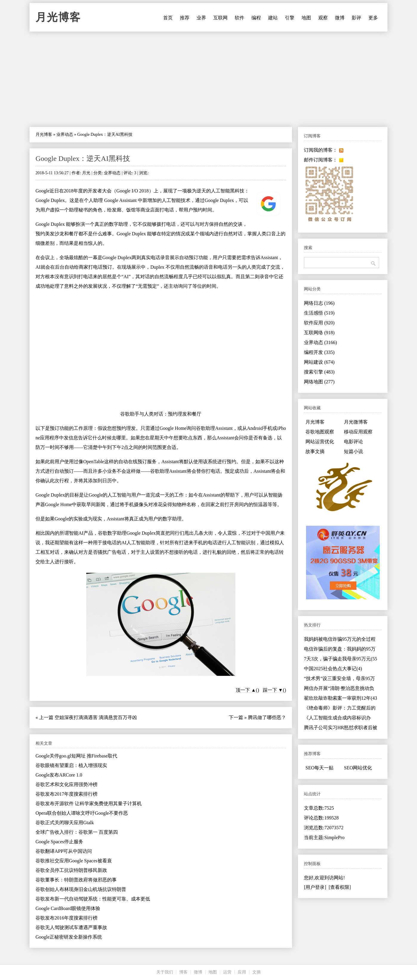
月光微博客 (356, 422)
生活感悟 (319, 313)
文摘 (257, 972)
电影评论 (353, 442)
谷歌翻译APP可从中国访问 (64, 851)
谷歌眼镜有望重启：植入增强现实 (71, 765)
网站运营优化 (320, 442)
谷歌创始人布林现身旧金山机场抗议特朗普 (81, 889)
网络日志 (319, 303)
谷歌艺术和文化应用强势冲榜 (67, 784)
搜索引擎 (319, 372)
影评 (356, 18)
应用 (242, 972)
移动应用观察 (358, 432)
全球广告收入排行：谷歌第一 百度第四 (77, 832)
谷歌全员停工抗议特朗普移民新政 (71, 870)
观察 (323, 18)
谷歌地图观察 (320, 432)
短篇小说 (353, 451)
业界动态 (65, 134)
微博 (340, 18)
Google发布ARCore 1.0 (59, 775)
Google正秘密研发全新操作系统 (69, 937)
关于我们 (165, 972)
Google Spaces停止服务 (59, 842)
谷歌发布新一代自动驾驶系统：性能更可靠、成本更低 (93, 899)
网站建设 (319, 362)
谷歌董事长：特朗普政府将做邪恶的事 (76, 880)
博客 (183, 972)
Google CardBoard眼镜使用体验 (68, 908)
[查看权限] (340, 887)
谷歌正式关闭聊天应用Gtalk (65, 823)
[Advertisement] (208, 79)
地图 (306, 18)
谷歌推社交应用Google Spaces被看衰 (74, 861)
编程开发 (319, 352)
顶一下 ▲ (246, 690)
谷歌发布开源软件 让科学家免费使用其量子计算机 (89, 804)
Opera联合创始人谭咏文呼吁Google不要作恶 (82, 813)
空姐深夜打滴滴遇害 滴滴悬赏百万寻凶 (96, 717)
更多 (373, 18)
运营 (227, 972)
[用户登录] (315, 887)
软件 (240, 18)
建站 (273, 18)
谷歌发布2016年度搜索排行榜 (67, 918)
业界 (201, 18)
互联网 (220, 18)
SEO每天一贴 (319, 768)
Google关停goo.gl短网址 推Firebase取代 (76, 756)
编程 (256, 18)
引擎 (290, 18)
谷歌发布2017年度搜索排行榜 (67, 794)
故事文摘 (315, 451)
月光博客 (58, 17)
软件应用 (319, 323)
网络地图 (319, 382)
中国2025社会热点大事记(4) (333, 669)
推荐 (185, 18)
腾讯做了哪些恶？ (267, 717)
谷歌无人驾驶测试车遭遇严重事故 (71, 927)
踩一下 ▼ (273, 690)
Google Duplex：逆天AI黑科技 (83, 158)
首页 (168, 18)
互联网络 (319, 333)
